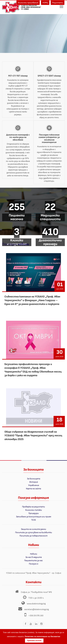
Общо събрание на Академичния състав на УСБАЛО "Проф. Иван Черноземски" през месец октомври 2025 (33, 436)
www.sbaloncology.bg (36, 604)
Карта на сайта (33, 489)
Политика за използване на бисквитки (34, 532)
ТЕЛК (33, 520)
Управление (34, 485)
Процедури (34, 513)
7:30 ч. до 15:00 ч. (36, 598)
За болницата (34, 479)
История (34, 482)
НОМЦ (45, 3)
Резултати (58, 3)
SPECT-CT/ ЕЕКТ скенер (49, 76)
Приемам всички (34, 641)
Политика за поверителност (33, 536)
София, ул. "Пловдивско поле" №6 (36, 592)
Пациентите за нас (33, 561)
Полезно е (33, 564)
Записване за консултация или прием (34, 517)
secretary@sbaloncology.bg (37, 609)
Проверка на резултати (33, 507)
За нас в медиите (34, 557)
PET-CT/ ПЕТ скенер (18, 76)
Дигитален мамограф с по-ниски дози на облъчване (18, 137)
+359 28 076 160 (36, 616)
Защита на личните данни (33, 529)
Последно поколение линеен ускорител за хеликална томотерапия (49, 139)
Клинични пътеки (34, 510)
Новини (34, 554)
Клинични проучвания (28, 3)
